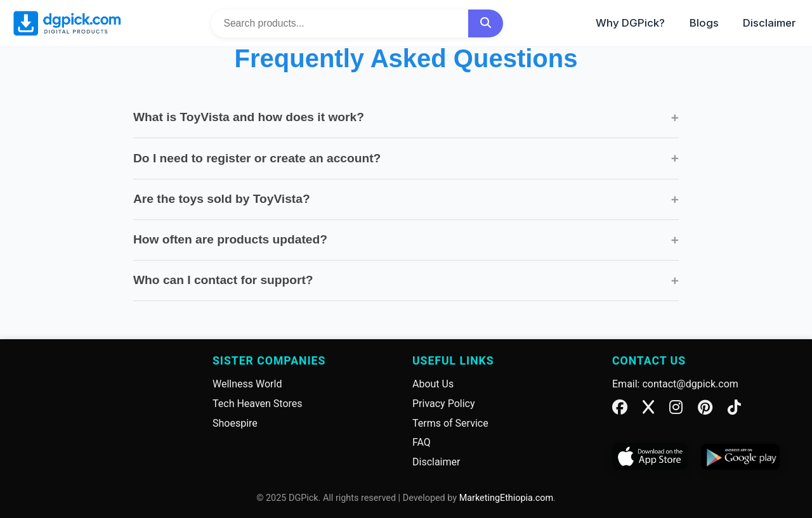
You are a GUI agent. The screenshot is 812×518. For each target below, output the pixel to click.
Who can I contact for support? (406, 281)
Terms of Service (450, 423)
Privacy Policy (444, 404)
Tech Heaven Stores (258, 404)
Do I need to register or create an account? (406, 158)
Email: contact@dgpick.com (675, 384)
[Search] (486, 23)
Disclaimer (769, 23)
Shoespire (235, 423)
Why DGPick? (630, 23)
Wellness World (247, 384)
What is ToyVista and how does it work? (406, 118)
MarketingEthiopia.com (506, 498)
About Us (433, 384)
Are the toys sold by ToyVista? (406, 199)
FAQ (422, 442)
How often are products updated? (406, 240)
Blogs (704, 23)
